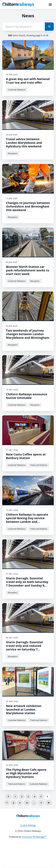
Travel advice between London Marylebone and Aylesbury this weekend (24, 143)
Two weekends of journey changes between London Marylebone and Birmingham (28, 334)
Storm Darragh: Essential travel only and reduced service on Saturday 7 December (24, 648)
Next (41, 803)
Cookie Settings (28, 825)
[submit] (49, 27)
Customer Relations (17, 90)
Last (49, 803)
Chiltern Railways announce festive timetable (27, 396)
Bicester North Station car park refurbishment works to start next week (28, 270)
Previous (8, 796)
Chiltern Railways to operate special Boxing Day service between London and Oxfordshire (27, 520)
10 (27, 803)
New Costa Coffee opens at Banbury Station (26, 456)
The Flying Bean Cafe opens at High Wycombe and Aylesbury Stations (26, 773)
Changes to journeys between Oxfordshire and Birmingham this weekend (28, 206)
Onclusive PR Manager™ (34, 837)
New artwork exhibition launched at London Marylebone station (24, 709)
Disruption (13, 153)
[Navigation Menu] (50, 4)
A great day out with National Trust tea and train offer (28, 81)
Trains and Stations (39, 465)
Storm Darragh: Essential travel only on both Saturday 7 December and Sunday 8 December (27, 584)
